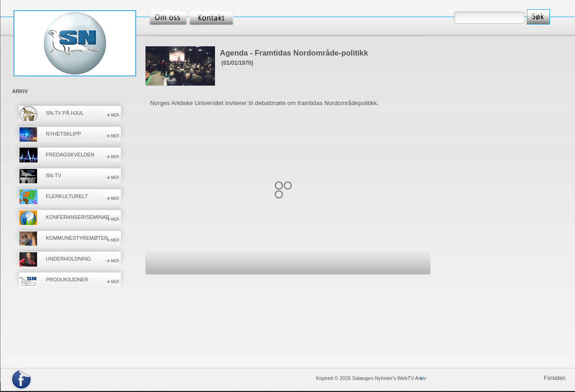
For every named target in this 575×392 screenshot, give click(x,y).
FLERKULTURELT (67, 196)
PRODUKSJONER (67, 280)
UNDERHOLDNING (68, 259)
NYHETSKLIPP (63, 134)
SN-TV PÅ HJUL (65, 113)
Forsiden (555, 378)
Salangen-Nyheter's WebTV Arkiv (389, 378)
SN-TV (54, 175)
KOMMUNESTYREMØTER (77, 238)
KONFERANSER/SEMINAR (78, 217)
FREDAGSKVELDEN (70, 155)
